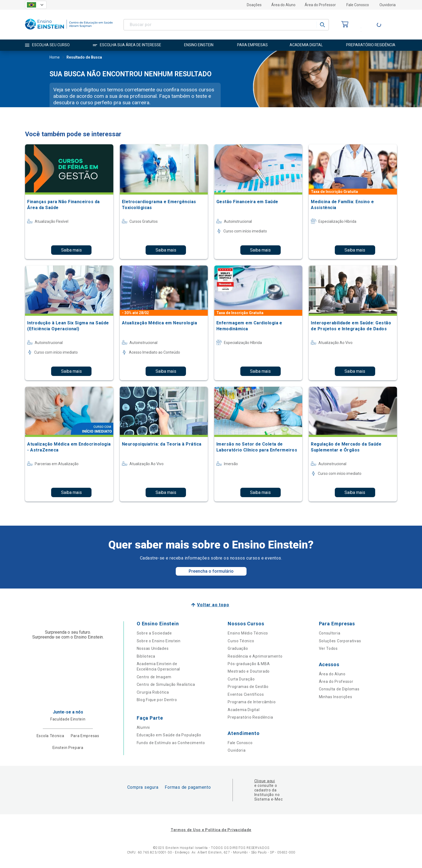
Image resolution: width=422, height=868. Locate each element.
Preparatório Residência (250, 717)
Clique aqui (265, 781)
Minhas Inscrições (336, 697)
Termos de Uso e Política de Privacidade (211, 830)
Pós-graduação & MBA (249, 664)
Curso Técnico (241, 641)
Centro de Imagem (154, 677)
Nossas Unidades (153, 648)
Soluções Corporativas (340, 641)
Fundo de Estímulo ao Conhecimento (171, 743)
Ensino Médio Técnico (248, 633)
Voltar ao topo (213, 605)
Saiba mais (71, 250)
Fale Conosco (358, 5)
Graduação (238, 648)
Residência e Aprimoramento (255, 656)
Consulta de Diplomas (339, 689)
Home (55, 58)
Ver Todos (328, 648)
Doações (254, 5)
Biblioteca (146, 656)
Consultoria (330, 633)
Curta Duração (241, 679)
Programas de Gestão (248, 687)
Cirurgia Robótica (153, 692)
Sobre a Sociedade (154, 633)
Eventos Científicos (246, 694)
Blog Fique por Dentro (157, 700)
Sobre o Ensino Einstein (159, 641)
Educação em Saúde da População (169, 735)
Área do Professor (320, 5)
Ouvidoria (388, 5)
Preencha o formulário (211, 571)
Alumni (143, 727)
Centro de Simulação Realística (166, 684)
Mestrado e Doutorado (249, 671)
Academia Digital (244, 710)
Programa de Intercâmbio (252, 702)
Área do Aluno (283, 5)
